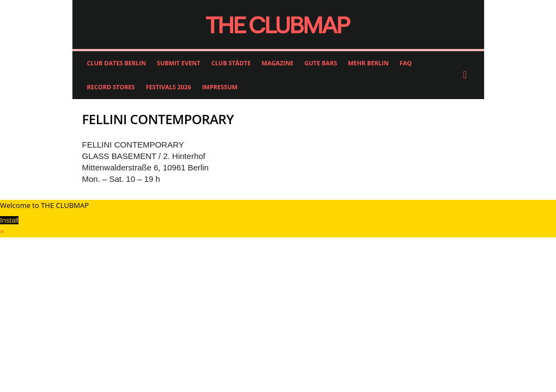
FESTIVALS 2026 (169, 87)
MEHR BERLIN (368, 63)
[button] (468, 75)
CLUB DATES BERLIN (117, 63)
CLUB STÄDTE (231, 63)
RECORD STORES (111, 87)
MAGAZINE (277, 63)
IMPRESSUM (220, 87)
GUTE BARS (321, 63)
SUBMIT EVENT (179, 63)
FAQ (406, 63)
